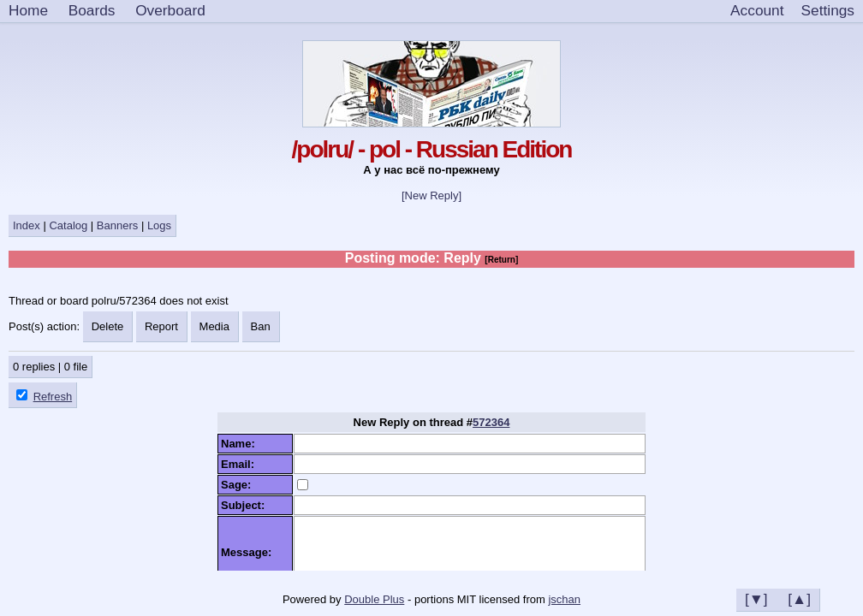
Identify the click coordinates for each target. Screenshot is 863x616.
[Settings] (828, 11)
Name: (241, 444)
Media (214, 326)
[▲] (799, 599)
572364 (491, 422)
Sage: (239, 485)
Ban (261, 326)
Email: (241, 464)
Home (28, 10)
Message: (249, 552)
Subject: (246, 505)
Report (161, 326)
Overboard (170, 10)
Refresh (53, 397)
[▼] (756, 599)
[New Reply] (431, 195)
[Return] (501, 260)
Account (757, 10)
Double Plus (374, 599)
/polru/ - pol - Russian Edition (432, 149)
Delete (108, 326)
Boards (92, 10)
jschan (564, 599)
